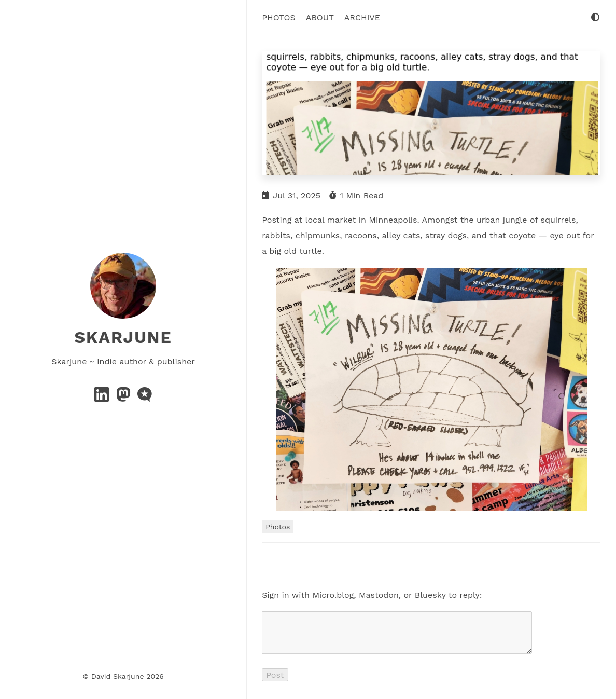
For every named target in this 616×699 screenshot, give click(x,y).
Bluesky (430, 594)
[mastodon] (125, 398)
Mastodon (379, 594)
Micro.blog (333, 594)
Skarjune (123, 337)
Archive (362, 17)
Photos (279, 17)
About (320, 17)
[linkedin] (103, 398)
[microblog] (145, 398)
